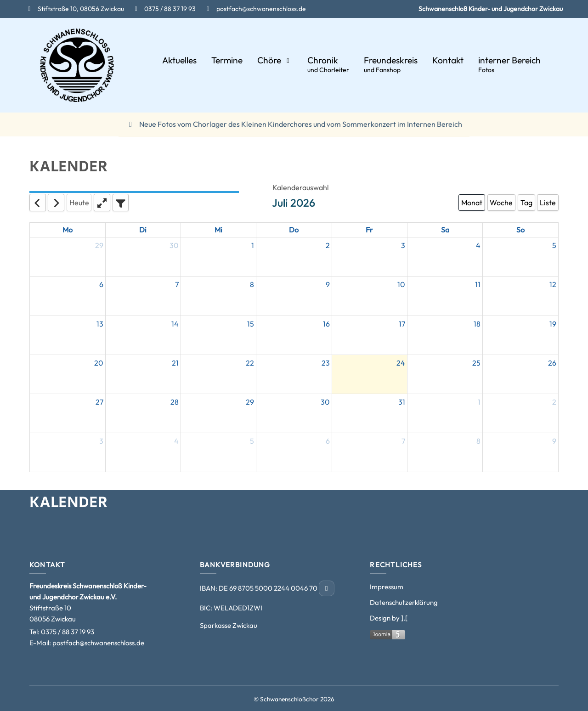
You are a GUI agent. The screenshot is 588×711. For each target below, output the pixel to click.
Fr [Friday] (369, 230)
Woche (501, 203)
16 (326, 324)
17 (402, 324)
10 (401, 284)
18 (477, 324)
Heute (79, 203)
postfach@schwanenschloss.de (98, 643)
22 (250, 363)
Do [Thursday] (294, 230)
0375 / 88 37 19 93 (68, 632)
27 (99, 402)
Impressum (387, 587)
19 (553, 324)
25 (476, 363)
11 (478, 284)
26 (552, 363)
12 (553, 284)
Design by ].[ (389, 618)
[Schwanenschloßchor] (77, 65)
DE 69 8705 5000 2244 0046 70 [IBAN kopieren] (269, 588)
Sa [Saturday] (445, 230)
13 (100, 324)
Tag (526, 203)
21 (175, 363)
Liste (548, 203)
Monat (472, 203)
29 (99, 245)
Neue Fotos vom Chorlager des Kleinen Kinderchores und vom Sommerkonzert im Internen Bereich (294, 124)
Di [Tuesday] (143, 230)
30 (174, 245)
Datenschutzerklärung (404, 602)
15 (251, 324)
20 (99, 363)
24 (401, 363)
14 (175, 324)
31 (402, 402)
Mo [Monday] (68, 230)
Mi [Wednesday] (218, 230)
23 (326, 363)
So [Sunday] (520, 230)
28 (175, 402)
